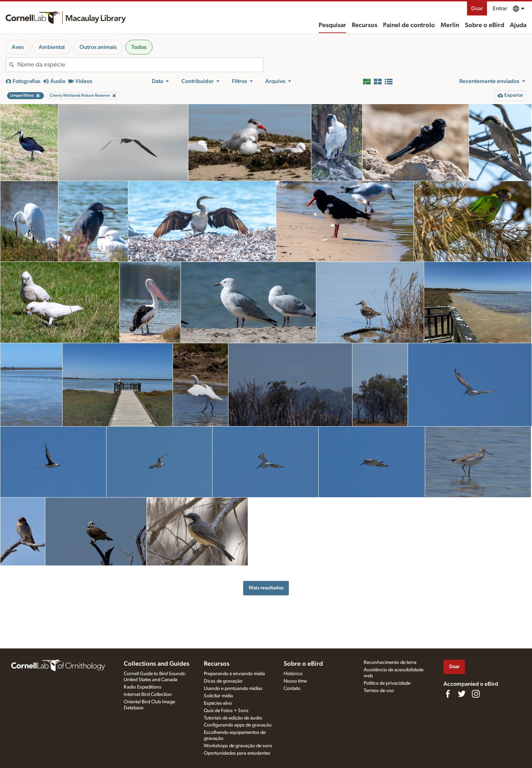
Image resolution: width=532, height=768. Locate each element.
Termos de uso (379, 691)
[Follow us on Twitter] (462, 694)
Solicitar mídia (218, 696)
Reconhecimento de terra (390, 663)
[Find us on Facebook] (448, 694)
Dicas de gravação (223, 681)
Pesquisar (332, 25)
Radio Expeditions (142, 687)
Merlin (450, 25)
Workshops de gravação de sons (238, 746)
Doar (477, 8)
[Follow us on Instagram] (476, 694)
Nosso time (295, 681)
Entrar (500, 8)
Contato (292, 689)
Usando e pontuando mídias (233, 689)
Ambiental (52, 47)
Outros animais (98, 47)
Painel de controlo (409, 25)
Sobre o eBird (485, 25)
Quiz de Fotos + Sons (226, 711)
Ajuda (518, 25)
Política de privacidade (387, 683)
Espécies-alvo (218, 703)
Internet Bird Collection (148, 695)
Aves (18, 47)
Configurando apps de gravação (238, 725)
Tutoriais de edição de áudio (233, 718)
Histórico (293, 674)
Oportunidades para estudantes (237, 753)
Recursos (365, 25)
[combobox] (140, 65)
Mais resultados (266, 588)
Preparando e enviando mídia (234, 674)
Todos (139, 47)
